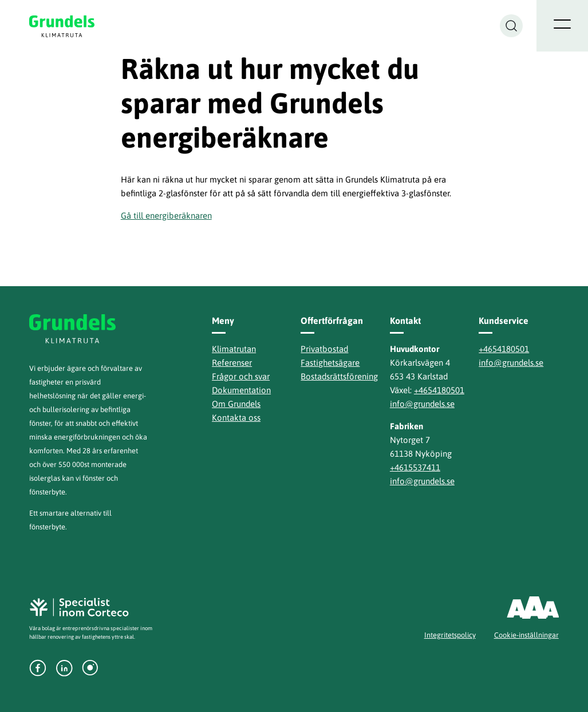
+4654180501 (439, 390)
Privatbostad (324, 349)
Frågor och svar (241, 376)
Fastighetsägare (330, 363)
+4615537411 (415, 467)
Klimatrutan (234, 349)
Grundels (63, 26)
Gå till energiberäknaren (166, 215)
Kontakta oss (236, 418)
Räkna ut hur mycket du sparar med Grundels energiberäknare (270, 103)
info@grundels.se (422, 404)
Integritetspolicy (450, 635)
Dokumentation (241, 390)
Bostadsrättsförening (339, 376)
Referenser (232, 363)
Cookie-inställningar (526, 635)
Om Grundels (236, 404)
